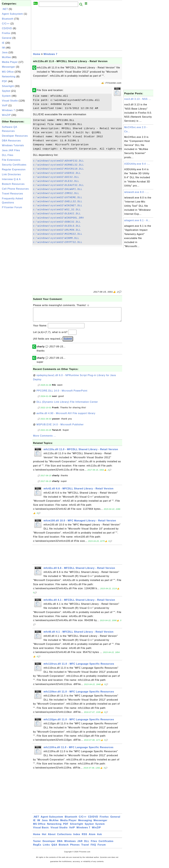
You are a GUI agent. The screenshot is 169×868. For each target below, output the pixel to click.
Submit (68, 342)
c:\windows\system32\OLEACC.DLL (57, 214)
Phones (75, 848)
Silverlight (8, 86)
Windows (70, 844)
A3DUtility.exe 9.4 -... (137, 164)
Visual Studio (10, 101)
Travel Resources (12, 194)
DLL (87, 844)
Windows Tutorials (13, 145)
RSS (85, 837)
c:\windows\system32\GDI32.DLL (56, 177)
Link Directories (11, 174)
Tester (37, 844)
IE (3, 43)
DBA (60, 844)
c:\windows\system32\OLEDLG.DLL (57, 226)
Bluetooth (8, 19)
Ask (99, 837)
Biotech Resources (13, 184)
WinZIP (6, 115)
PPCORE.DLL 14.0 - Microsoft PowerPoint (62, 394)
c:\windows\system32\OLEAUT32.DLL (58, 185)
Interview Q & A (11, 179)
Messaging (85, 823)
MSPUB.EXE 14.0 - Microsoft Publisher (60, 427)
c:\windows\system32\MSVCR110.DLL (58, 169)
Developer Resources (15, 136)
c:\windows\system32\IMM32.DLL (56, 193)
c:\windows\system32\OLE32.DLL (56, 181)
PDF (5, 81)
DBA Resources (11, 141)
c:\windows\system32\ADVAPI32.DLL (58, 161)
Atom (92, 837)
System (6, 96)
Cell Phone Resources (15, 189)
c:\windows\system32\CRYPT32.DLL (58, 242)
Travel (85, 848)
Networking (9, 77)
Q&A (54, 848)
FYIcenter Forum (12, 207)
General (7, 38)
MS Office (8, 72)
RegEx (37, 848)
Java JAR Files (11, 150)
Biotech (64, 848)
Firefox (6, 33)
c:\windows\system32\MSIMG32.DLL (58, 234)
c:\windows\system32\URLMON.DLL (57, 230)
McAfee (6, 57)
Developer (49, 844)
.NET (5, 9)
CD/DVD (7, 28)
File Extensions (11, 160)
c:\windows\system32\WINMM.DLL (56, 238)
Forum (102, 848)
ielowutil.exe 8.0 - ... (137, 192)
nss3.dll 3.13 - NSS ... (138, 99)
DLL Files (8, 155)
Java (5, 52)
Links (46, 848)
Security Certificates (14, 165)
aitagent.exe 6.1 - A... (137, 220)
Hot (44, 837)
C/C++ (6, 24)
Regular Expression (14, 169)
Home (37, 54)
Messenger (9, 67)
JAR (80, 844)
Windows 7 (8, 110)
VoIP (5, 105)
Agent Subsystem (12, 14)
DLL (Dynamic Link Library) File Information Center (67, 405)
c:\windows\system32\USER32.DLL (57, 173)
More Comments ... (45, 439)
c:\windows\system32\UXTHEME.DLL (58, 198)
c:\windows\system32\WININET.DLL (58, 206)
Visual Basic (41, 831)
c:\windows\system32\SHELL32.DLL (58, 202)
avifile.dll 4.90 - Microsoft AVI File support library (66, 416)
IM (3, 48)
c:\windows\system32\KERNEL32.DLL (58, 165)
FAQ (93, 848)
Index (77, 837)
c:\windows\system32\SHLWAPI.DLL (58, 189)
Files (94, 844)
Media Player (10, 62)
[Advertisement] (16, 255)
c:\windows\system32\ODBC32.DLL (57, 222)
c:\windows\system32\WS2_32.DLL (57, 210)
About (52, 837)
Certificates (106, 844)
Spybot (6, 91)
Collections (64, 837)
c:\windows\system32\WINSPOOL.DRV (58, 218)
